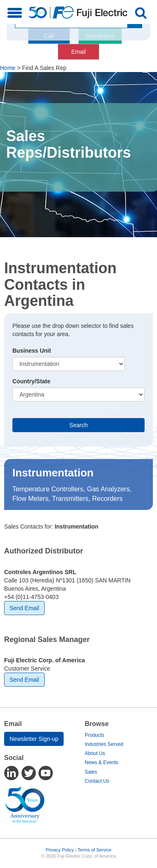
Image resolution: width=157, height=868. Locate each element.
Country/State (31, 381)
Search (78, 425)
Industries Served (104, 744)
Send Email (24, 608)
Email (78, 52)
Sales (91, 772)
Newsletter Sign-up (34, 739)
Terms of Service (95, 850)
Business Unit (32, 351)
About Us (95, 753)
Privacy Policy (59, 850)
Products (94, 735)
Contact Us (97, 781)
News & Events (101, 762)
